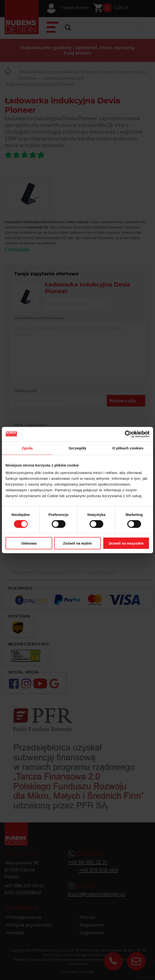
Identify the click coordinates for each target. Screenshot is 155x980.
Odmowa (29, 543)
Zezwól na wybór (77, 543)
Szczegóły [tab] (77, 448)
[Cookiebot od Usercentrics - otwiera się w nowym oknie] (128, 434)
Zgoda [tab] (27, 448)
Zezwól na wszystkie (126, 543)
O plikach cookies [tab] (128, 448)
